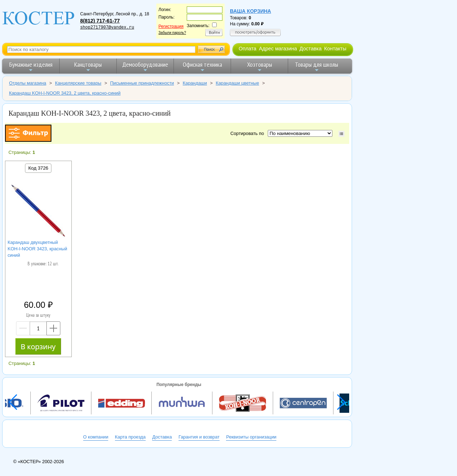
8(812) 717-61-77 (100, 21)
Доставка (311, 49)
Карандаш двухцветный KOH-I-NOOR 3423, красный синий (37, 249)
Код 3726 (38, 168)
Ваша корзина (250, 11)
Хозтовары (260, 67)
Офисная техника (202, 67)
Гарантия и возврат (199, 437)
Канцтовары (88, 67)
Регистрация (171, 26)
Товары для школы (317, 67)
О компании (96, 437)
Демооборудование (145, 67)
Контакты (335, 49)
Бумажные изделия (31, 67)
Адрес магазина (278, 49)
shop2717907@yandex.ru (107, 27)
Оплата (247, 49)
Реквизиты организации (251, 437)
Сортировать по (248, 133)
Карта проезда (130, 437)
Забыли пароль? (172, 33)
